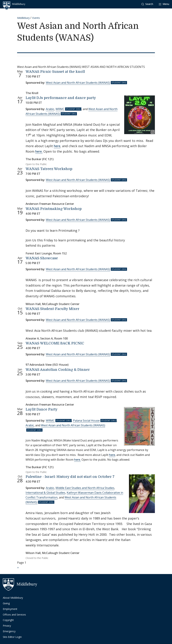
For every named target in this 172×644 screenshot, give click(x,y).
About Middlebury (13, 598)
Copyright (8, 620)
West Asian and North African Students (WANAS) (78, 83)
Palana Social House (86, 421)
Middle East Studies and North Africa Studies (85, 488)
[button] (147, 4)
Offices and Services (14, 615)
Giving (6, 603)
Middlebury (23, 18)
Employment (10, 609)
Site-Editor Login (12, 637)
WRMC (60, 109)
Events (36, 18)
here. (39, 151)
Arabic (50, 109)
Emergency (9, 631)
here (57, 146)
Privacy (7, 626)
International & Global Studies (45, 493)
